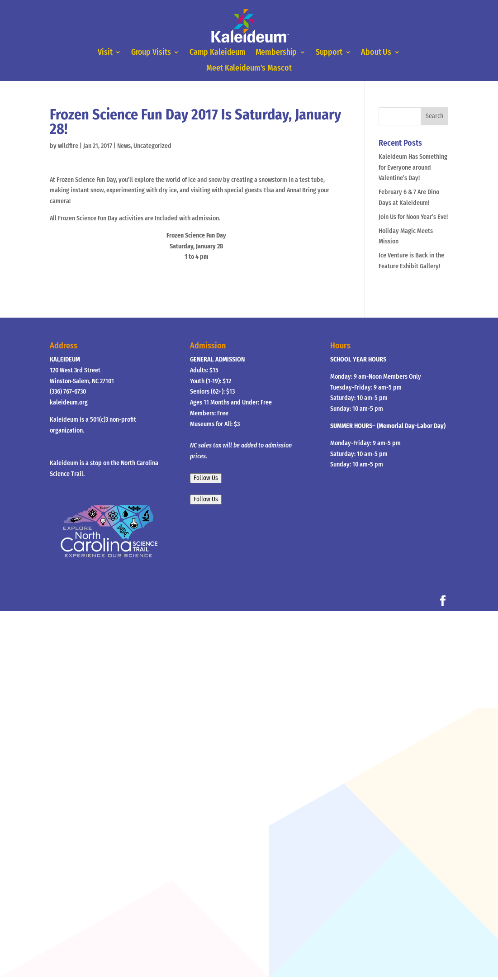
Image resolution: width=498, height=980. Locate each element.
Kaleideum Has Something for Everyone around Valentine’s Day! (413, 168)
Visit (106, 52)
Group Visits (151, 52)
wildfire (68, 146)
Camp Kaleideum (218, 52)
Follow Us (206, 478)
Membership (276, 52)
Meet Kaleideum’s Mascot (249, 69)
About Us (376, 52)
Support (329, 52)
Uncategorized (152, 146)
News (124, 146)
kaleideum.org (69, 402)
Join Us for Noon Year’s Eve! (413, 217)
